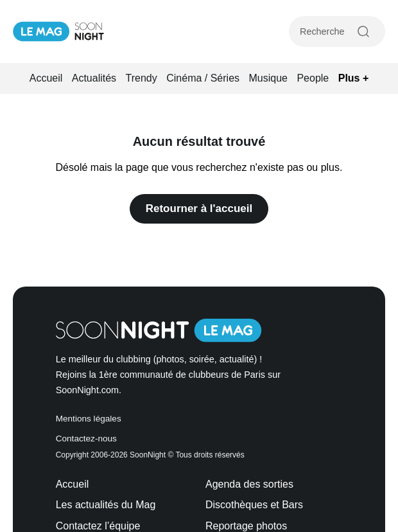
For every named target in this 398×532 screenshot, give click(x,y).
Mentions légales (89, 419)
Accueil (46, 78)
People (313, 78)
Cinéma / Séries (203, 78)
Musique (268, 78)
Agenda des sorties (249, 484)
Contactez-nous (86, 439)
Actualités (94, 78)
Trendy (142, 78)
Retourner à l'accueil (199, 208)
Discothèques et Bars (254, 505)
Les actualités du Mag (106, 505)
